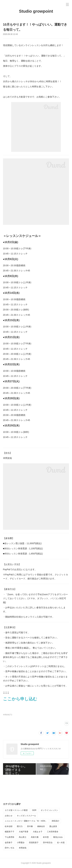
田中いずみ (10, 848)
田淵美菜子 (34, 843)
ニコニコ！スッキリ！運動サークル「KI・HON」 (26, 821)
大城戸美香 (24, 832)
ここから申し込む (20, 699)
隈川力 (20, 826)
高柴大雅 (35, 837)
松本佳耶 (9, 826)
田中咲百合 (48, 843)
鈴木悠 (46, 837)
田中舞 (30, 826)
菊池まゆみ (58, 837)
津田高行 (55, 821)
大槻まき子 (38, 832)
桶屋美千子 (10, 832)
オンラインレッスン (49, 810)
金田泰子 (9, 843)
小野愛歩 (21, 843)
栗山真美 (53, 826)
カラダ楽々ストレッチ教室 (16, 810)
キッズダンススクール (26, 816)
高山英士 (23, 837)
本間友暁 (23, 848)
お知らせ (9, 816)
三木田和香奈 (53, 832)
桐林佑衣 (41, 826)
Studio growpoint (36, 11)
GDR (34, 810)
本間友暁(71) (8, 715)
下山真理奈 (10, 837)
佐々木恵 (61, 843)
